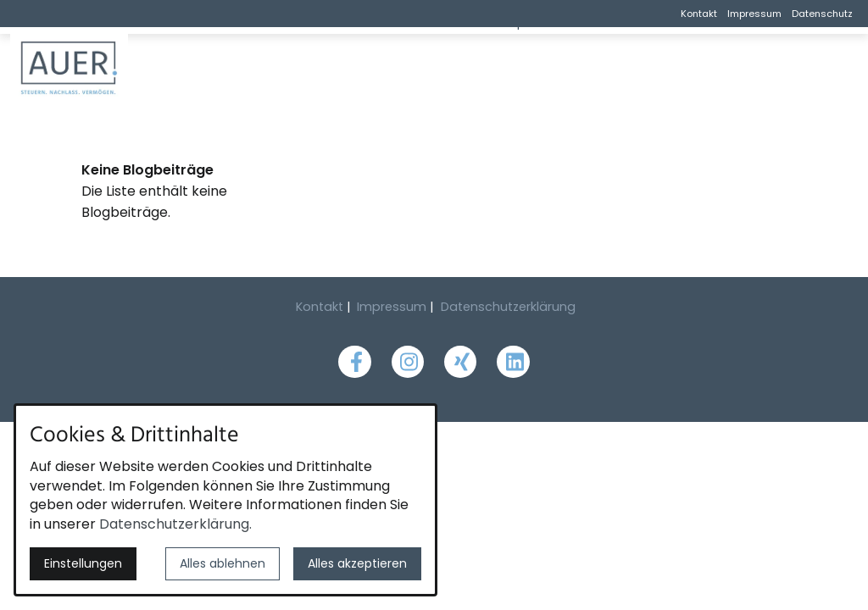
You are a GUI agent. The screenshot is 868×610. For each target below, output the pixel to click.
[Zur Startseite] (112, 68)
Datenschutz (822, 14)
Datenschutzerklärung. (175, 524)
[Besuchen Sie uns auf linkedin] (513, 362)
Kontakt (699, 14)
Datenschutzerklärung (508, 307)
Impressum (754, 14)
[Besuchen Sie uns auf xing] (460, 362)
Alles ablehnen (223, 563)
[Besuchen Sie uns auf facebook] (354, 362)
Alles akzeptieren (357, 563)
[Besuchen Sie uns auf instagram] (408, 362)
